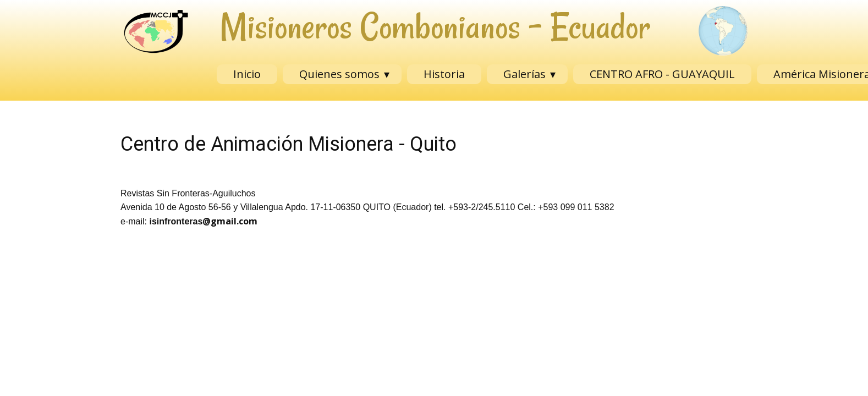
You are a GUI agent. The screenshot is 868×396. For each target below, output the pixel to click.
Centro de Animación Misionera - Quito (289, 144)
